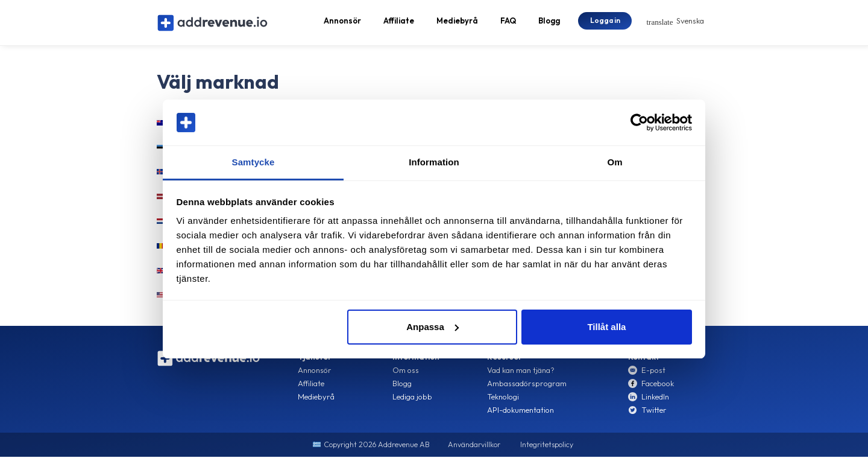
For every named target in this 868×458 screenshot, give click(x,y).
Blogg (549, 22)
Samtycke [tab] (253, 162)
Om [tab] (615, 162)
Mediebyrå (457, 22)
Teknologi (503, 399)
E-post (653, 372)
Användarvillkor (474, 447)
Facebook (658, 386)
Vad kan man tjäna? (521, 372)
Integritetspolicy (547, 447)
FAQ (508, 22)
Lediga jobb (412, 399)
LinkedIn (655, 399)
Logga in (605, 21)
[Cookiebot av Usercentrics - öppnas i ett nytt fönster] (639, 122)
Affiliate (399, 22)
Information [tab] (434, 162)
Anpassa (432, 327)
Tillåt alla (606, 327)
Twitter (654, 412)
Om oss (406, 372)
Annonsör (342, 22)
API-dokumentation (520, 412)
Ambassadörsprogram (527, 386)
